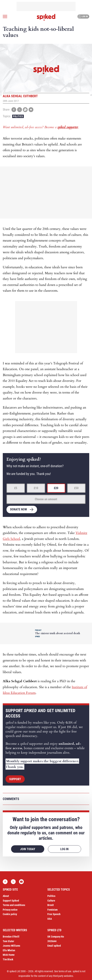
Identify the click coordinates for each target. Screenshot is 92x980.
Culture (51, 901)
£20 (56, 488)
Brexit (51, 905)
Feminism (52, 910)
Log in (83, 17)
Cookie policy (10, 914)
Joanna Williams (11, 946)
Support (15, 779)
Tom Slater (8, 941)
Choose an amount (46, 499)
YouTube (21, 882)
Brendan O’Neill (11, 937)
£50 (76, 488)
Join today (28, 849)
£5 (16, 488)
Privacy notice (10, 910)
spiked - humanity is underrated (46, 17)
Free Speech (54, 914)
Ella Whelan (9, 950)
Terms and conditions (14, 905)
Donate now (19, 509)
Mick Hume (9, 955)
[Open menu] (5, 17)
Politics (18, 116)
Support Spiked (11, 901)
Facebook (5, 882)
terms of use (65, 971)
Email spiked (54, 946)
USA (50, 919)
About (6, 896)
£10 (36, 488)
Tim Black (8, 959)
